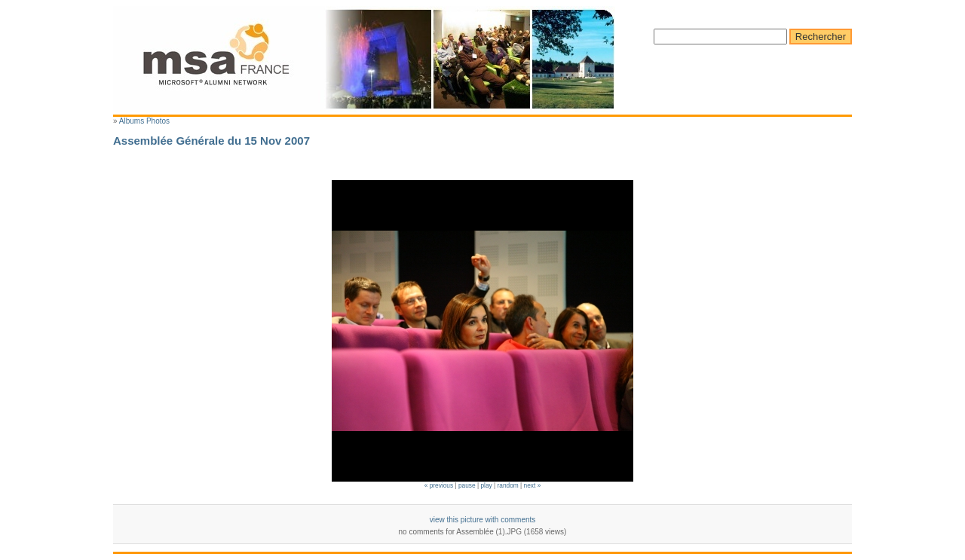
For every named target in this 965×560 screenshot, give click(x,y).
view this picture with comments (483, 520)
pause (467, 485)
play (486, 485)
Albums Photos (144, 121)
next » (533, 485)
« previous (439, 485)
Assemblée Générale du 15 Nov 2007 (211, 141)
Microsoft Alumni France (364, 59)
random (508, 485)
